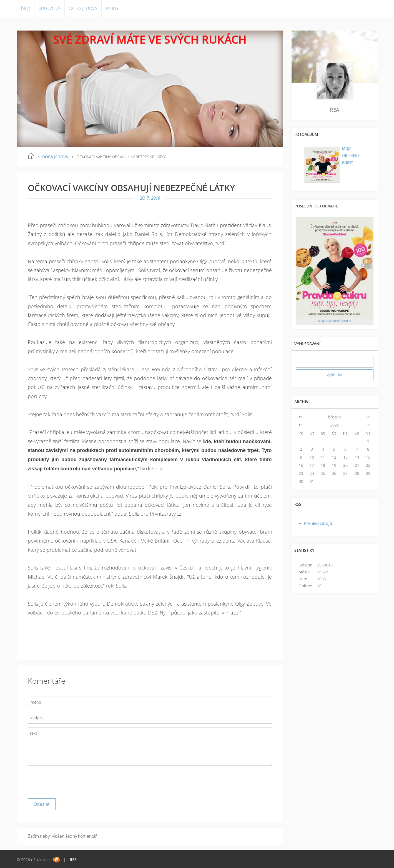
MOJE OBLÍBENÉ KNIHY (349, 155)
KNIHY (112, 8)
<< (301, 417)
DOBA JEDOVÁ (83, 8)
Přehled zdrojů (318, 523)
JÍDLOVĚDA (49, 8)
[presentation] (70, 781)
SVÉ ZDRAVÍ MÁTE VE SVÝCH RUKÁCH (150, 39)
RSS (73, 860)
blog (25, 8)
